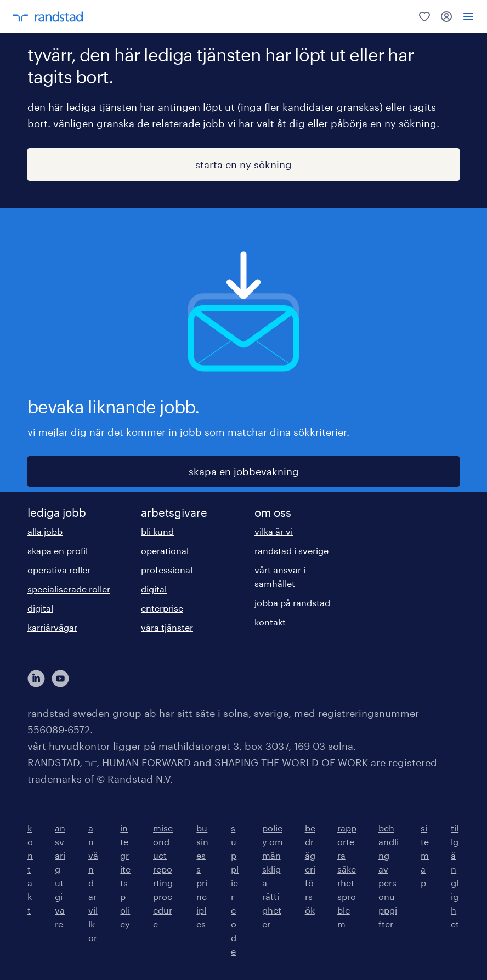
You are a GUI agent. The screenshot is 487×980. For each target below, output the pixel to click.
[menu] (468, 16)
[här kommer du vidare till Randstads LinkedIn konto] (36, 679)
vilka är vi (274, 531)
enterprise (162, 608)
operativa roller (59, 570)
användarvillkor (93, 883)
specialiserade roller (69, 589)
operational (165, 551)
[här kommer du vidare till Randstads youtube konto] (60, 679)
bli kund (157, 531)
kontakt (270, 622)
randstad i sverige (291, 551)
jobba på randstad (292, 603)
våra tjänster (167, 627)
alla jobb (45, 531)
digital (40, 608)
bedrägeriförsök (310, 869)
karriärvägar (52, 627)
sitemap (425, 855)
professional (167, 570)
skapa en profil (58, 551)
